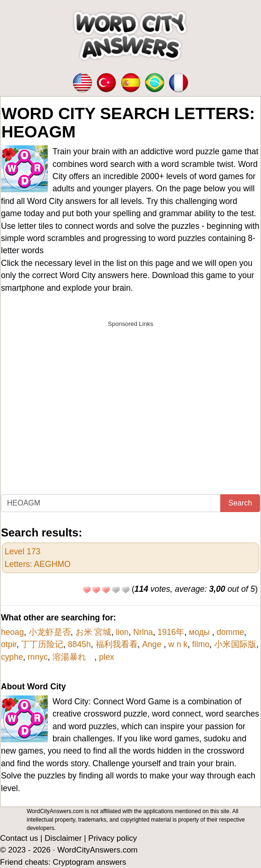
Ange (153, 644)
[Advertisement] (130, 398)
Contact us (19, 838)
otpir (9, 644)
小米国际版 (235, 644)
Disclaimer (63, 838)
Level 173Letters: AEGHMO (38, 558)
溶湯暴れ (74, 657)
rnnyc (38, 657)
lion (122, 632)
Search (240, 503)
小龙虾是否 (50, 632)
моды (200, 632)
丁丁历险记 (42, 644)
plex (106, 657)
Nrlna (143, 632)
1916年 (171, 632)
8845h (79, 644)
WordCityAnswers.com (97, 850)
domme (230, 632)
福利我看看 (117, 644)
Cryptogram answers (89, 862)
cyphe (12, 657)
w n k (178, 644)
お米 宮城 (93, 632)
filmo (201, 644)
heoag (12, 632)
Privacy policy (112, 838)
